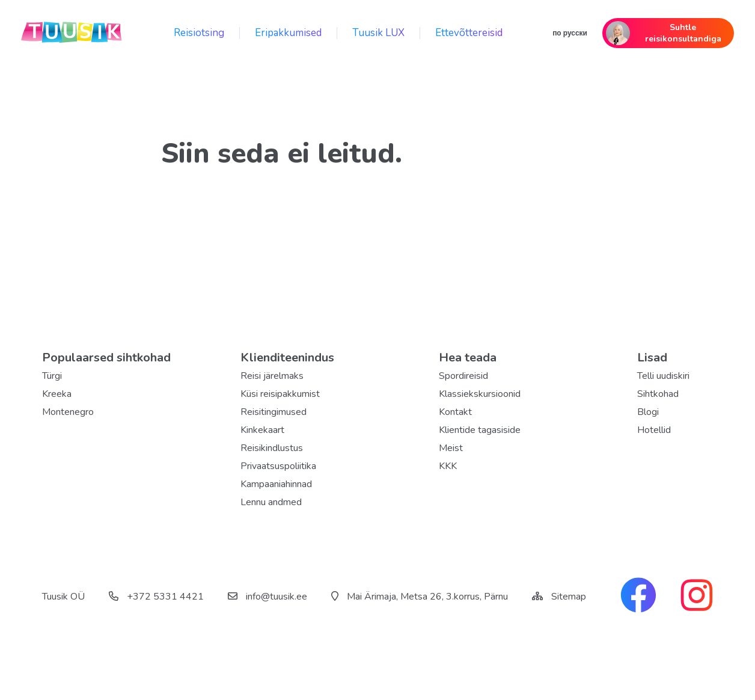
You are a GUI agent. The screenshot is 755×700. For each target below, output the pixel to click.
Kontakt (455, 412)
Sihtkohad (658, 394)
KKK (448, 466)
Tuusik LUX (378, 33)
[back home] (72, 33)
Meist (451, 448)
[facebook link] (638, 597)
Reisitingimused (274, 412)
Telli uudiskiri (663, 376)
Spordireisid (463, 376)
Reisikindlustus (272, 448)
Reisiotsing (199, 33)
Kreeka (57, 394)
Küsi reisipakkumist (280, 394)
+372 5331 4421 (156, 597)
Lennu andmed (271, 502)
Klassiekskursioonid (480, 394)
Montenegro (68, 412)
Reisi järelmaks (272, 376)
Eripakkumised (288, 33)
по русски (570, 33)
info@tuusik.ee (267, 597)
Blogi (648, 412)
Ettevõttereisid (469, 33)
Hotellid (654, 430)
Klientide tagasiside (480, 430)
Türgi (52, 376)
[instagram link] (697, 597)
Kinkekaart (262, 430)
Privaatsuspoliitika (278, 466)
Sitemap (569, 597)
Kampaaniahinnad (276, 484)
